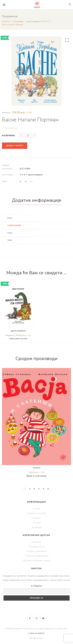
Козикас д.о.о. (29, 629)
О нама (36, 509)
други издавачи (35, 175)
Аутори (37, 523)
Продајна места (36, 547)
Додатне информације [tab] (37, 200)
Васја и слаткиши (36, 476)
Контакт (37, 518)
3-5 (21, 175)
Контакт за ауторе (37, 513)
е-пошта (43, 618)
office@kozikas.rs (36, 638)
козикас (37, 468)
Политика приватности (36, 556)
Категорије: (7, 175)
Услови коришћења (37, 551)
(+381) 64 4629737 (36, 633)
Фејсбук (30, 618)
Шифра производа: (7, 167)
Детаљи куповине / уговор (37, 561)
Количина (8, 136)
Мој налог (37, 542)
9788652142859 (14, 226)
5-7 (25, 175)
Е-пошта (37, 586)
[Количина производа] (28, 136)
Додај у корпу (15, 146)
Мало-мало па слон (18, 339)
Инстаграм (37, 618)
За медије (36, 527)
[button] (67, 41)
